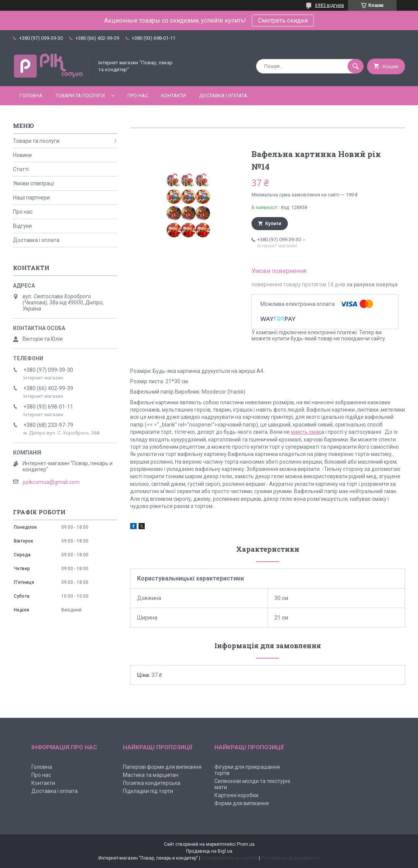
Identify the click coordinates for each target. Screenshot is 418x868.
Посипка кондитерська (152, 783)
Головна (31, 96)
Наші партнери (31, 198)
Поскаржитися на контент (229, 858)
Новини (22, 155)
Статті (21, 169)
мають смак (306, 432)
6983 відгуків (330, 5)
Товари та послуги (80, 96)
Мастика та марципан (151, 775)
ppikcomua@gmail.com (51, 482)
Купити (273, 224)
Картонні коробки (236, 795)
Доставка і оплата (223, 96)
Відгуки (22, 226)
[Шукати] (356, 66)
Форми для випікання (242, 803)
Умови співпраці (33, 183)
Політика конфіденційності (290, 858)
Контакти (174, 96)
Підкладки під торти (148, 791)
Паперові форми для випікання (162, 767)
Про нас (138, 96)
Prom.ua (246, 844)
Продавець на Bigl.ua (209, 851)
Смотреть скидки (283, 20)
